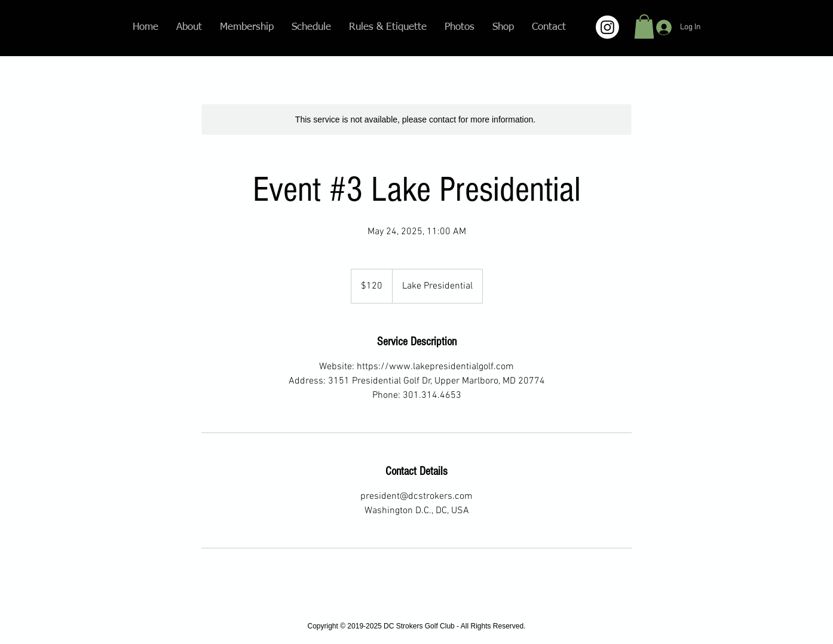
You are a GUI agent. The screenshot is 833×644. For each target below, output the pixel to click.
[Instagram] (607, 27)
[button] (644, 27)
